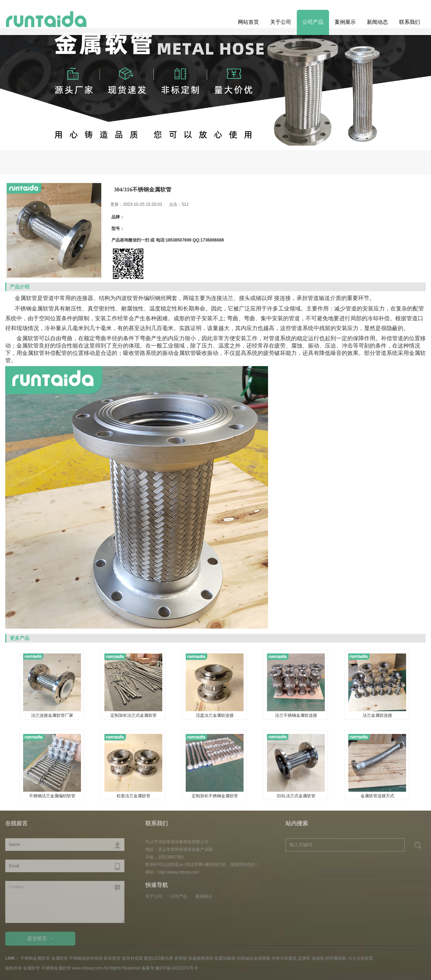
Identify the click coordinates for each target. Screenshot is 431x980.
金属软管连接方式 (377, 796)
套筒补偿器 (132, 958)
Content (65, 902)
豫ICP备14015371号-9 (176, 968)
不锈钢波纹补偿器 (86, 958)
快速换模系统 (201, 958)
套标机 (318, 958)
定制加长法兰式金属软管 (134, 715)
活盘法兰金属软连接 (215, 715)
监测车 (304, 958)
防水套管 (112, 958)
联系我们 (410, 22)
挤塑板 (181, 958)
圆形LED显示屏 (159, 958)
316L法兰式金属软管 (296, 796)
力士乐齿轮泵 (361, 958)
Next (17, 124)
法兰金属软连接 (377, 715)
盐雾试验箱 (225, 958)
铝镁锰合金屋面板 (254, 958)
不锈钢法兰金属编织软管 (52, 796)
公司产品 (313, 22)
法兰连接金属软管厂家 (52, 715)
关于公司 (281, 22)
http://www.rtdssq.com (179, 872)
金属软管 (411, 161)
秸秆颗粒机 (336, 958)
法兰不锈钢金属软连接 (296, 715)
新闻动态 (377, 22)
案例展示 (345, 22)
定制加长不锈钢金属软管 (215, 796)
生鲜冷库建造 (284, 958)
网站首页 (248, 22)
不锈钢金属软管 (373, 161)
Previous (414, 124)
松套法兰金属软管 (134, 796)
